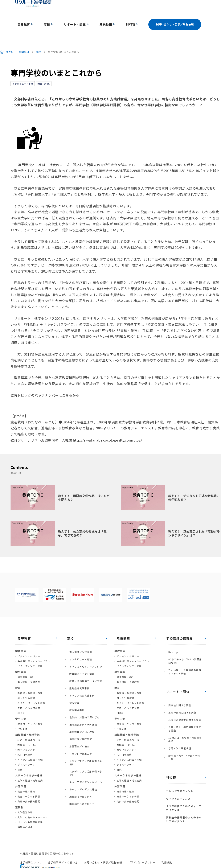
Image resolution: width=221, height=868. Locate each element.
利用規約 (167, 847)
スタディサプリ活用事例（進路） (86, 711)
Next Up (171, 636)
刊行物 (112, 18)
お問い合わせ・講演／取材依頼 (103, 847)
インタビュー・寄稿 (23, 69)
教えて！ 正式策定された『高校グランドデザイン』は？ (194, 518)
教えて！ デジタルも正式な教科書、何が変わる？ (194, 483)
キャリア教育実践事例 (80, 666)
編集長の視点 (25, 812)
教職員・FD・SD (27, 730)
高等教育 (21, 18)
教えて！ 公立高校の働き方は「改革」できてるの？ (82, 518)
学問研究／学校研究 (78, 696)
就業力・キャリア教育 (30, 709)
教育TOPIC (44, 69)
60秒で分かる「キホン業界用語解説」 (185, 643)
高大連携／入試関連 (78, 636)
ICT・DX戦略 (25, 740)
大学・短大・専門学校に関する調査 (185, 699)
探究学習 (72, 671)
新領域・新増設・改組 (30, 678)
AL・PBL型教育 (27, 683)
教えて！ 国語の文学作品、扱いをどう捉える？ (84, 483)
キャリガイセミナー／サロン (84, 646)
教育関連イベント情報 (80, 651)
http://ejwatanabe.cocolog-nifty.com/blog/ (107, 425)
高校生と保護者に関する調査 (182, 692)
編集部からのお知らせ (80, 735)
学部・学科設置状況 (177, 711)
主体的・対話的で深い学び (82, 681)
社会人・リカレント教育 (31, 688)
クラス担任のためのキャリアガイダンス (184, 758)
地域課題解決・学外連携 (81, 686)
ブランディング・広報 (30, 651)
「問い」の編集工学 (78, 706)
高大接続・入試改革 (29, 667)
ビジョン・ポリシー (29, 641)
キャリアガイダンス (176, 751)
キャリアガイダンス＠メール (84, 720)
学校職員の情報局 (177, 624)
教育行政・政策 (26, 777)
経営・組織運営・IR (29, 725)
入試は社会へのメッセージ (33, 802)
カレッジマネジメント (177, 745)
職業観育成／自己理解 (80, 691)
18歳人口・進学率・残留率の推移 (185, 706)
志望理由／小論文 (77, 701)
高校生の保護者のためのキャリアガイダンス (184, 767)
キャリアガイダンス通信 (81, 725)
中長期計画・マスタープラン (34, 646)
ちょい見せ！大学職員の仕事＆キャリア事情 (185, 651)
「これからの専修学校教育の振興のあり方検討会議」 (89, 84)
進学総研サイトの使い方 (63, 847)
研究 (20, 755)
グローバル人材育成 (29, 693)
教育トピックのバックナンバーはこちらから (45, 380)
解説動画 (91, 18)
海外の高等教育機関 (29, 786)
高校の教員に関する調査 (180, 687)
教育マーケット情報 (29, 782)
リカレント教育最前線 (30, 807)
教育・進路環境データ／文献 (84, 656)
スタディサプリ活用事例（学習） (86, 716)
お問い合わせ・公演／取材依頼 (156, 17)
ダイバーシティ (26, 750)
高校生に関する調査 (177, 683)
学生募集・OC (26, 662)
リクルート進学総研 (18, 37)
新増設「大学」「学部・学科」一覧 (186, 716)
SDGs (21, 698)
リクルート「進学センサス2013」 (40, 304)
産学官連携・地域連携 (30, 766)
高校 (41, 18)
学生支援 (23, 714)
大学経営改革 (25, 798)
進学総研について (31, 847)
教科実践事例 (75, 676)
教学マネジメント (28, 735)
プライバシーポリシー (142, 847)
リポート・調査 (64, 18)
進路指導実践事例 (77, 661)
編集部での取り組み (78, 730)
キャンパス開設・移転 (30, 745)
